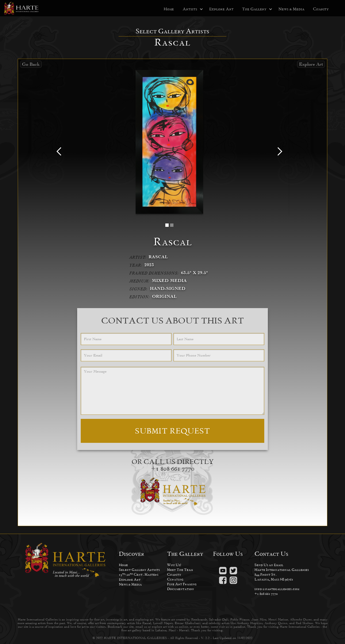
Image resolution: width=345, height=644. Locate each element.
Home (169, 9)
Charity (321, 9)
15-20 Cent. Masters (139, 574)
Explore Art (221, 9)
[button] (190, 9)
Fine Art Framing (182, 584)
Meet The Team (180, 570)
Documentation (181, 589)
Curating (175, 579)
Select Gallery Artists (139, 570)
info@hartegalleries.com (277, 589)
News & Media (291, 9)
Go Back (31, 64)
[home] (22, 8)
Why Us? (174, 565)
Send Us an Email (269, 565)
